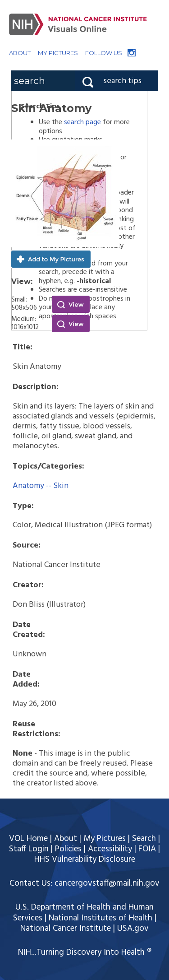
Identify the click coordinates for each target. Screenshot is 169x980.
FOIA (147, 849)
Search (144, 839)
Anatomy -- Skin (41, 486)
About (66, 839)
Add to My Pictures (51, 259)
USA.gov (133, 929)
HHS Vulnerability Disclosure (85, 859)
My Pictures (105, 839)
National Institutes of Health (100, 918)
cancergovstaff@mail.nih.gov (107, 883)
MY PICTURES (58, 53)
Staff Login (29, 849)
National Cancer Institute (66, 929)
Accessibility (110, 849)
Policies (68, 849)
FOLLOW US (104, 53)
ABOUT (20, 53)
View (71, 304)
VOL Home (28, 839)
